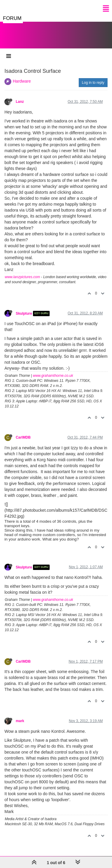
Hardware (22, 81)
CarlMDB (23, 437)
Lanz (20, 102)
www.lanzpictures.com (22, 277)
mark (20, 721)
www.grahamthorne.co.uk (53, 376)
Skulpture (24, 314)
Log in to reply (93, 83)
